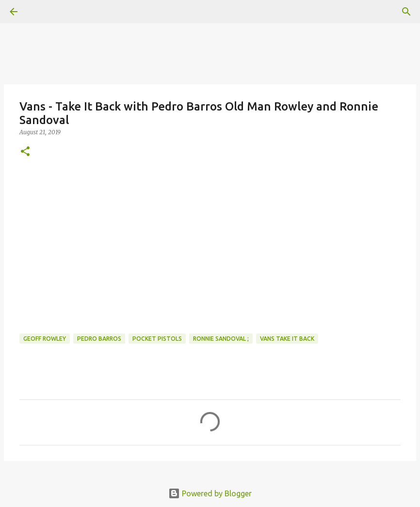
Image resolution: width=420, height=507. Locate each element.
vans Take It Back (287, 339)
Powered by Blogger (210, 493)
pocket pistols (157, 339)
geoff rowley (45, 339)
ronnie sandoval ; (221, 339)
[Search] (406, 12)
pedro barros (99, 339)
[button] (25, 152)
